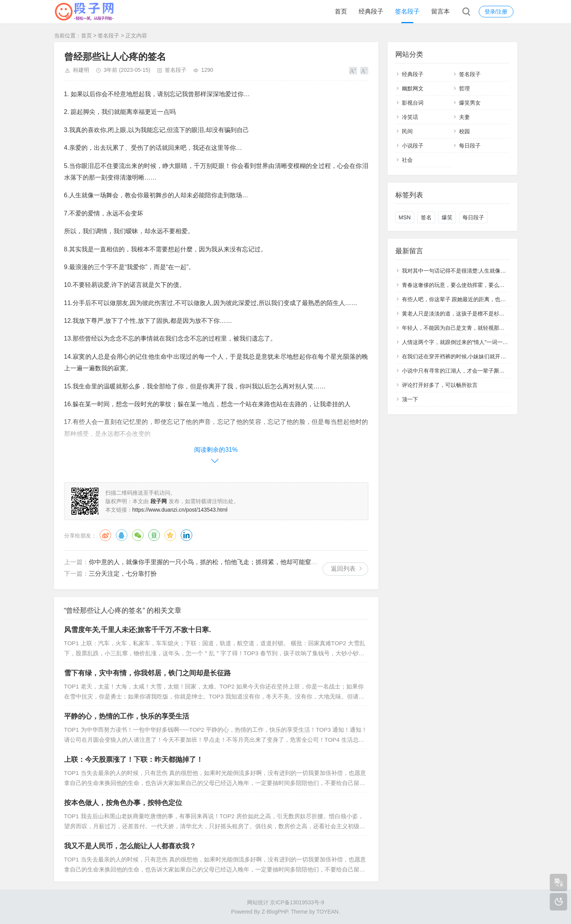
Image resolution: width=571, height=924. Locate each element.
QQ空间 (170, 535)
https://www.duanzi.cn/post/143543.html (180, 510)
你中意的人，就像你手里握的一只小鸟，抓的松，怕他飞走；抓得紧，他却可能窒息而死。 (212, 562)
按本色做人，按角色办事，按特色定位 (123, 803)
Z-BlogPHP (275, 912)
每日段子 (470, 146)
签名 (426, 217)
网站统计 (258, 902)
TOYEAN (327, 912)
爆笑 (447, 217)
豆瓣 (154, 535)
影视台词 (413, 103)
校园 (464, 131)
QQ (122, 535)
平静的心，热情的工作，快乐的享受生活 (127, 716)
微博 (105, 535)
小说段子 (413, 146)
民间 (407, 131)
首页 (341, 11)
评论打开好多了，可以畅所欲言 (440, 385)
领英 (186, 535)
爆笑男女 (470, 103)
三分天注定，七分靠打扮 (123, 574)
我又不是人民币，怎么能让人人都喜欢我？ (130, 846)
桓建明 (81, 70)
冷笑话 (410, 117)
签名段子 (407, 11)
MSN (405, 217)
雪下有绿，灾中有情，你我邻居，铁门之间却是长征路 (147, 673)
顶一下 (410, 399)
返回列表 (343, 569)
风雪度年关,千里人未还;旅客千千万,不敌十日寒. (138, 630)
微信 (138, 535)
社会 (407, 160)
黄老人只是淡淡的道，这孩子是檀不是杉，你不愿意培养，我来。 (480, 314)
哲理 (464, 88)
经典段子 (371, 11)
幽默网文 (413, 88)
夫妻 (464, 117)
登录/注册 (496, 12)
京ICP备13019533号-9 (297, 902)
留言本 (441, 11)
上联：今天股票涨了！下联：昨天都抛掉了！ (134, 760)
